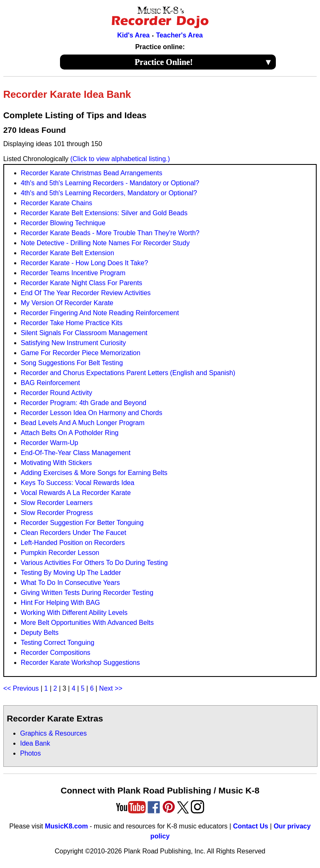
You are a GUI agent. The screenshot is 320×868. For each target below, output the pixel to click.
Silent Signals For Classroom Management (84, 333)
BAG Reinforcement (50, 383)
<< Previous (21, 688)
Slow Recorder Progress (57, 513)
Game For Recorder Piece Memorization (81, 353)
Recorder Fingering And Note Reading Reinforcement (100, 313)
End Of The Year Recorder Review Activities (86, 293)
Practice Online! (204, 62)
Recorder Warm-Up (50, 443)
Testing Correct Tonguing (58, 643)
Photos (30, 753)
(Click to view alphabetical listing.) (120, 159)
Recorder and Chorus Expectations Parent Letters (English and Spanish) (128, 373)
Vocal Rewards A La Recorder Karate (76, 493)
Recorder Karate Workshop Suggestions (80, 663)
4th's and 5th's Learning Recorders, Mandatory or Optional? (109, 193)
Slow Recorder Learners (57, 503)
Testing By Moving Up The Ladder (71, 573)
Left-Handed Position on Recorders (73, 543)
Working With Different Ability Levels (74, 613)
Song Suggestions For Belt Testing (72, 363)
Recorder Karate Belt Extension (67, 253)
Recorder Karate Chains (57, 203)
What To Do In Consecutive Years (70, 583)
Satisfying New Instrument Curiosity (74, 343)
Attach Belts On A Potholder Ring (70, 433)
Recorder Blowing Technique (63, 223)
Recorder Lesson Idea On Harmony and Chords (92, 413)
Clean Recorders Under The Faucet (74, 533)
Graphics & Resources (53, 733)
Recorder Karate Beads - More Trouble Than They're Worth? (110, 233)
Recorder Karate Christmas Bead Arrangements (92, 173)
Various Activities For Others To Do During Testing (94, 563)
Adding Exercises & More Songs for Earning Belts (94, 473)
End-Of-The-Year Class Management (76, 453)
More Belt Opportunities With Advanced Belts (87, 623)
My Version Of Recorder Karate (67, 303)
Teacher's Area (179, 35)
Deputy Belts (40, 633)
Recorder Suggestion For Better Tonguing (82, 523)
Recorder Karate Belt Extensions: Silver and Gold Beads (104, 213)
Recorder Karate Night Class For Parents (82, 283)
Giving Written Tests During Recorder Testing (87, 593)
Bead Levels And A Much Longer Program (83, 423)
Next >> (111, 688)
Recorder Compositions (56, 653)
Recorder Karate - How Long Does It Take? (85, 263)
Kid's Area (133, 35)
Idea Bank (35, 743)
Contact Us (250, 826)
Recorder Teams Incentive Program (73, 273)
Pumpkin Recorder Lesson (60, 553)
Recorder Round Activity (57, 393)
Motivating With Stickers (56, 463)
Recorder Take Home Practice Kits (72, 323)
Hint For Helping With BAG (60, 603)
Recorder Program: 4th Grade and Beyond (84, 403)
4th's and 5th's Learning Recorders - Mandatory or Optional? (110, 183)
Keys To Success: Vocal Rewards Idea (78, 483)
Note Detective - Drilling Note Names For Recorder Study (105, 243)
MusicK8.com (66, 826)
